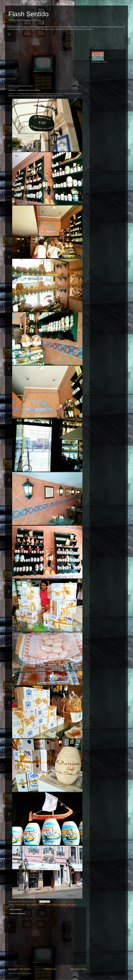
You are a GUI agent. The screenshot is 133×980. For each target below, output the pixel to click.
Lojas (50, 905)
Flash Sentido (28, 14)
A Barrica (18, 905)
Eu (46, 905)
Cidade (33, 905)
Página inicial (50, 969)
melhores (55, 905)
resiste (69, 905)
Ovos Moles (62, 905)
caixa (28, 905)
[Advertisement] (47, 35)
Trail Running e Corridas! (99, 62)
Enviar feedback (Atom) (24, 973)
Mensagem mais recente (19, 969)
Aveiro (24, 905)
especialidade (40, 905)
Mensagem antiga (78, 969)
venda (74, 905)
